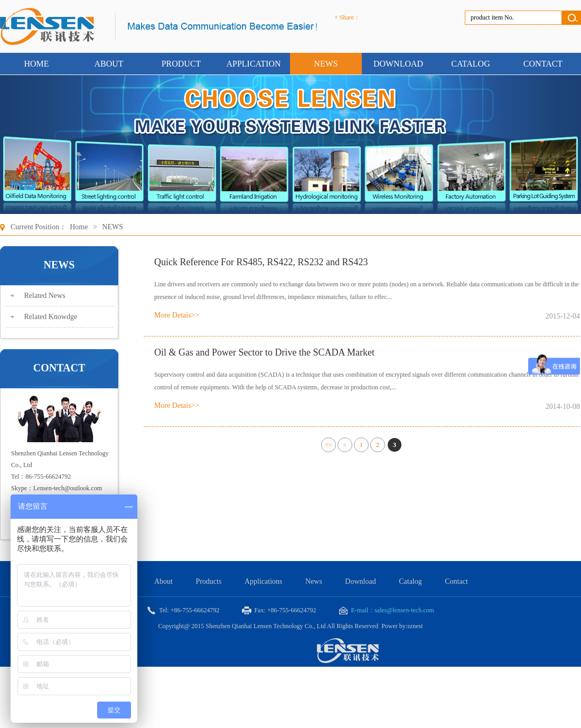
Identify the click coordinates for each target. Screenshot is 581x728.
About (163, 581)
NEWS (326, 64)
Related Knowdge (51, 317)
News (314, 581)
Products (208, 581)
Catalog (410, 581)
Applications (264, 581)
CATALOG (470, 64)
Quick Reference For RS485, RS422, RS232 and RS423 (261, 262)
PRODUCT (181, 64)
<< (329, 445)
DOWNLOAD (398, 64)
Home (79, 227)
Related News (45, 296)
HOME (36, 64)
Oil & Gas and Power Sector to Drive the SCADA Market (264, 352)
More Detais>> (177, 315)
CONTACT (543, 64)
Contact (456, 581)
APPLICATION (253, 64)
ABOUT (109, 64)
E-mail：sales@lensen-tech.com (387, 610)
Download (361, 581)
